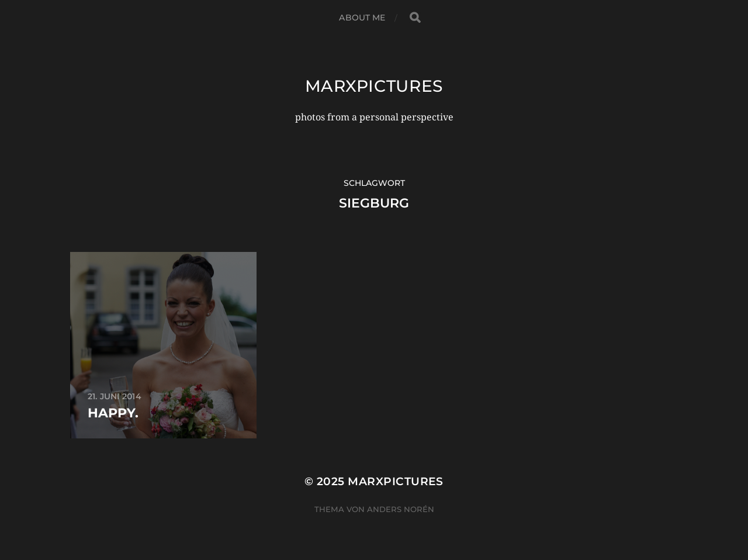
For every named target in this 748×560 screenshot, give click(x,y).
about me (362, 18)
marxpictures (374, 86)
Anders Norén (401, 509)
